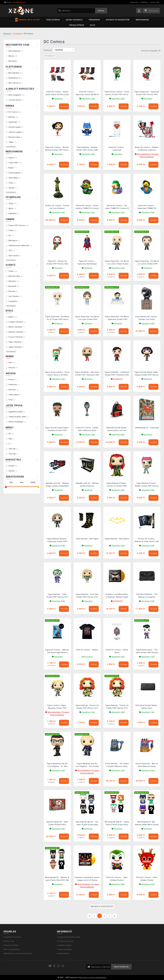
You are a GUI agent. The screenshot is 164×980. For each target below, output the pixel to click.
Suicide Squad (16, 127)
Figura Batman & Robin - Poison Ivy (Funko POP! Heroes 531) (117, 485)
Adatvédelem (63, 953)
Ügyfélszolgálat (64, 945)
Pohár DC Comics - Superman (117, 149)
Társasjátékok (76, 25)
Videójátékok (53, 20)
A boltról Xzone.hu (65, 941)
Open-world (15, 256)
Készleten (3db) (89, 99)
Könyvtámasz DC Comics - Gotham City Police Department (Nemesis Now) (147, 318)
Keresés (101, 11)
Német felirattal (17, 327)
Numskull (14, 286)
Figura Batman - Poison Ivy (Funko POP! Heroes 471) (117, 707)
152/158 (13, 454)
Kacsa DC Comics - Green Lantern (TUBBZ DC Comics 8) (87, 207)
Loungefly (14, 301)
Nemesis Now (16, 137)
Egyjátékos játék (17, 412)
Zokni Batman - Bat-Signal (87, 539)
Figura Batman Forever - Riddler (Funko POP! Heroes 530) (147, 485)
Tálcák (13, 188)
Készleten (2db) (59, 212)
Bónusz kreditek (11, 945)
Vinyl (12, 400)
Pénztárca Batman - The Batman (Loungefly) (147, 596)
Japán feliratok (16, 347)
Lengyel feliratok (17, 322)
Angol (13, 317)
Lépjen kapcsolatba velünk (69, 937)
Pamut (13, 380)
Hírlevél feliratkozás (121, 967)
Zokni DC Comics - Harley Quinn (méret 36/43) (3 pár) (57, 93)
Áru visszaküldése (12, 949)
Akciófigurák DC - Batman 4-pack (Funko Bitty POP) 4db (57, 879)
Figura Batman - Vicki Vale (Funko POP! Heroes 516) (87, 596)
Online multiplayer (17, 422)
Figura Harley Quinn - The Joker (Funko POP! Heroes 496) (147, 651)
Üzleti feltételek (64, 949)
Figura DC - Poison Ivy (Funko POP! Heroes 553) (57, 262)
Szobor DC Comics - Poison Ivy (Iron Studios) (57, 207)
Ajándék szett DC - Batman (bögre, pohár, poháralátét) (57, 485)
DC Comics (15, 112)
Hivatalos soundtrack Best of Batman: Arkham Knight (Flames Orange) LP (117, 596)
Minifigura (14, 241)
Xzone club (155, 2)
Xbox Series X (16, 83)
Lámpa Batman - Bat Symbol (117, 539)
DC (11, 235)
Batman (14, 117)
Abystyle (14, 281)
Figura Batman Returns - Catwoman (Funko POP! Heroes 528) (57, 540)
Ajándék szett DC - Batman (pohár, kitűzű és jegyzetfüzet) (87, 485)
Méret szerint (87, 657)
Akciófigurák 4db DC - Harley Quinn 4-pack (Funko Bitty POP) (117, 824)
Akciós (13, 56)
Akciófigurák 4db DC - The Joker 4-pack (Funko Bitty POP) (87, 824)
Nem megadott (17, 95)
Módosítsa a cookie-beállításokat (18, 953)
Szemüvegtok (16, 173)
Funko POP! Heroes (19, 225)
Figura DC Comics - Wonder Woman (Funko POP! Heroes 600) (57, 149)
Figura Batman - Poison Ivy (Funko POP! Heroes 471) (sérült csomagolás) (87, 707)
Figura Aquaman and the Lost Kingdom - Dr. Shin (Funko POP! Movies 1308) (57, 765)
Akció (12, 208)
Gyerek (13, 471)
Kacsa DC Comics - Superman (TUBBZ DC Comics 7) (147, 207)
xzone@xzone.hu (15, 2)
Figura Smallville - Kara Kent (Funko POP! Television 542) (87, 374)
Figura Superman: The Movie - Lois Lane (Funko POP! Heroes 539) (87, 318)
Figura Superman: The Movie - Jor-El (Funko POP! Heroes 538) (57, 318)
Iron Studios (15, 296)
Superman (15, 122)
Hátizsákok (15, 178)
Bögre (13, 168)
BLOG (93, 25)
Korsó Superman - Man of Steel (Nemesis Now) (147, 765)
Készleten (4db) (89, 212)
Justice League (16, 132)
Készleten (13, 61)
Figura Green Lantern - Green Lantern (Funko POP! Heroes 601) (117, 93)
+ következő (11, 146)
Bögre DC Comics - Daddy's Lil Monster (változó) (147, 149)
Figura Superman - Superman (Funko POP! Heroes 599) (147, 93)
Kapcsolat (134, 2)
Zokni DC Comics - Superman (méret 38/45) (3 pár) (87, 93)
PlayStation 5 (16, 78)
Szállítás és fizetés (12, 937)
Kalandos (14, 213)
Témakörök (94, 20)
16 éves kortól (16, 100)
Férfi (12, 363)
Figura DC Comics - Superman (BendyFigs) (87, 262)
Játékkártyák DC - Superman (147, 428)
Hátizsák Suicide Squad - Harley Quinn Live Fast (117, 429)
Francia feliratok (17, 337)
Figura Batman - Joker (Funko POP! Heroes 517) (57, 596)
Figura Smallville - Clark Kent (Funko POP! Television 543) (117, 374)
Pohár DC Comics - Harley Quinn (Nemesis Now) (87, 429)
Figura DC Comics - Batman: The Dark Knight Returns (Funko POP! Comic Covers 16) (57, 651)
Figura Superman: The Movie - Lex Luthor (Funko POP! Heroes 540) (147, 263)
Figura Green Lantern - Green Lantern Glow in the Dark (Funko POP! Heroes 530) (57, 374)
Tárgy (13, 203)
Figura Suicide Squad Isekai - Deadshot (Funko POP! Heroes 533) (57, 429)
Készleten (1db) (148, 657)
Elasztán (14, 390)
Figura (13, 158)
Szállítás (144, 2)
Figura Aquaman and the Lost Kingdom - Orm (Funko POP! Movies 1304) (87, 765)
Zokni (12, 183)
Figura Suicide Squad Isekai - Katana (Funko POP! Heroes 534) (147, 374)
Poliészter (14, 385)
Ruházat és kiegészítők (118, 20)
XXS (12, 439)
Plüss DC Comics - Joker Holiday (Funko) (117, 879)
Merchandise (142, 20)
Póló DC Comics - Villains (87, 650)
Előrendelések (16, 51)
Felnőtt (13, 466)
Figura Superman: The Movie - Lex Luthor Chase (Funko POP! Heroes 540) (117, 263)
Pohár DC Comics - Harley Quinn (117, 651)
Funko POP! (15, 163)
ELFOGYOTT (118, 379)
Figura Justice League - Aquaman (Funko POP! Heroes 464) (57, 707)
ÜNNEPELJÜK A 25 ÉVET (28, 20)
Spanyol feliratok (17, 332)
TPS (12, 251)
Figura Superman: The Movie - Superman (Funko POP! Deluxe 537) (117, 318)
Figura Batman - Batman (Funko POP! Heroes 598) (87, 149)
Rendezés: (48, 50)
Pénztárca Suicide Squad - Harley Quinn (147, 707)
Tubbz (12, 142)
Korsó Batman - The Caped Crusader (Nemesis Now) (117, 765)
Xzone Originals (74, 20)
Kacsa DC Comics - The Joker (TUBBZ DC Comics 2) (117, 207)
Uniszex (13, 368)
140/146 (13, 449)
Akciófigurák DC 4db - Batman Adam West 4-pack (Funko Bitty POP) (147, 824)
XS (11, 434)
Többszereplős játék (19, 417)
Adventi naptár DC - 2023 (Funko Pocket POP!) (57, 823)
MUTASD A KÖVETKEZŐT (102, 906)
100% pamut (15, 395)
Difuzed (13, 291)
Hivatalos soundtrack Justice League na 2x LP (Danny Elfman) (87, 879)
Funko (12, 230)
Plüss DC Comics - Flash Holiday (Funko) (147, 879)
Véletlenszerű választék (20, 246)
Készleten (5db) (118, 99)
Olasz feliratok (16, 342)
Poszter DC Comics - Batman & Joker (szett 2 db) (147, 540)
